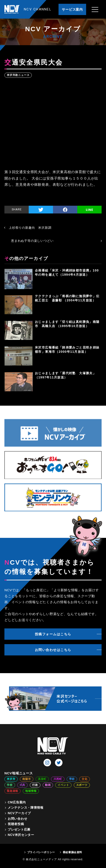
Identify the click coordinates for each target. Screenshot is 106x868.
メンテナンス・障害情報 (26, 808)
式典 (23, 785)
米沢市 (11, 779)
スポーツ (82, 785)
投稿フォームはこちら (53, 634)
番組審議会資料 (72, 852)
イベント (63, 785)
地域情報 (31, 791)
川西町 (58, 779)
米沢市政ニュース (18, 75)
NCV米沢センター (21, 835)
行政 (35, 785)
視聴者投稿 (16, 824)
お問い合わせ (17, 819)
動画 (48, 785)
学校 (10, 785)
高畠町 (42, 779)
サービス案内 (72, 9)
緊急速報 (12, 791)
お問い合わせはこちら (53, 650)
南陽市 (26, 779)
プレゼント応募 (19, 829)
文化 (85, 779)
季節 (72, 779)
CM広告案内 (17, 802)
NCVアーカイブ (19, 813)
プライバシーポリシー (41, 852)
